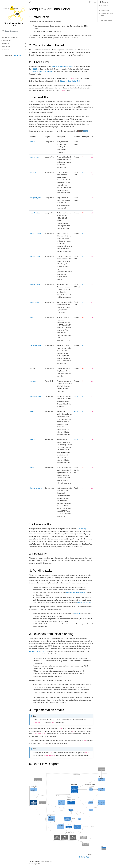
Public (76, 396)
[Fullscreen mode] (90, 2)
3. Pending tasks (104, 11)
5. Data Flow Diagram (106, 20)
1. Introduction (103, 5)
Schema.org (82, 529)
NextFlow (88, 603)
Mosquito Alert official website (76, 592)
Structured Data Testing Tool (70, 81)
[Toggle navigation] (30, 2)
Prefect (80, 603)
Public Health (6, 47)
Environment (5, 50)
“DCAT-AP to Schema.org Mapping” (42, 72)
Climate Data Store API (37, 651)
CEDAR (77, 614)
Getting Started (6, 41)
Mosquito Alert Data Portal (10, 37)
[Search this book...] (13, 31)
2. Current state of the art (107, 8)
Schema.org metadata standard (62, 66)
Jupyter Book (17, 56)
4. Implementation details (107, 18)
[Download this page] (95, 2)
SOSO (35, 69)
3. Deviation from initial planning (106, 14)
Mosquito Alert (6, 44)
